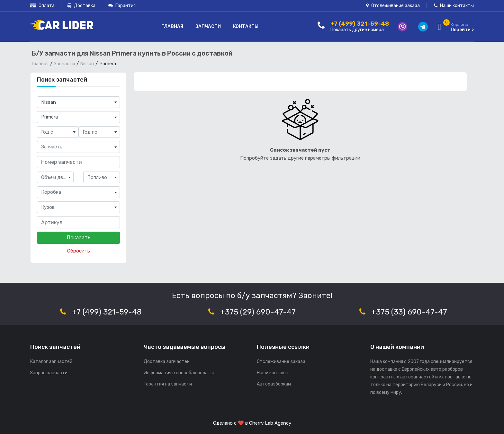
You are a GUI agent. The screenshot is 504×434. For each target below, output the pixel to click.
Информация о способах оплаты (179, 373)
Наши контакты (454, 6)
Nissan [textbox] (49, 102)
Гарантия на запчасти (168, 384)
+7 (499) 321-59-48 (107, 312)
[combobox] (78, 102)
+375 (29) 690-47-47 (258, 312)
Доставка (81, 6)
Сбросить (79, 251)
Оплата (42, 6)
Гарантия (122, 6)
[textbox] (58, 132)
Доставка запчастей (167, 362)
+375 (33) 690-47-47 (409, 312)
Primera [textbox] (50, 117)
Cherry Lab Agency (270, 423)
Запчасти (208, 27)
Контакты (246, 27)
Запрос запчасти (49, 373)
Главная (172, 27)
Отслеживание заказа (393, 6)
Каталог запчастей (51, 362)
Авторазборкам (274, 384)
